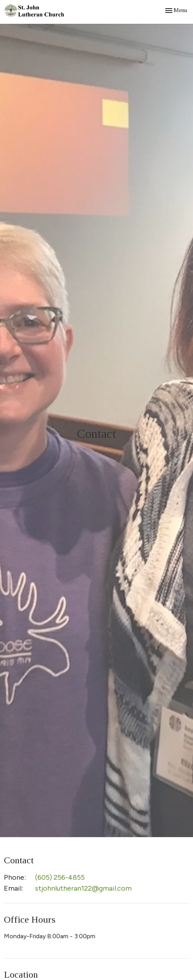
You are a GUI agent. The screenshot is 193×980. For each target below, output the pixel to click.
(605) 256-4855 (60, 877)
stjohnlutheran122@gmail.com (83, 888)
